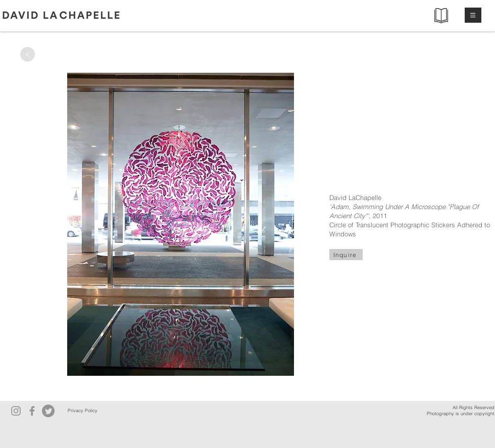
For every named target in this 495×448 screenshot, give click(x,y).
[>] (28, 54)
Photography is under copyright (461, 413)
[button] (473, 15)
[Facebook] (32, 411)
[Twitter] (48, 411)
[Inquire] (346, 255)
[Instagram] (16, 411)
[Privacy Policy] (82, 411)
